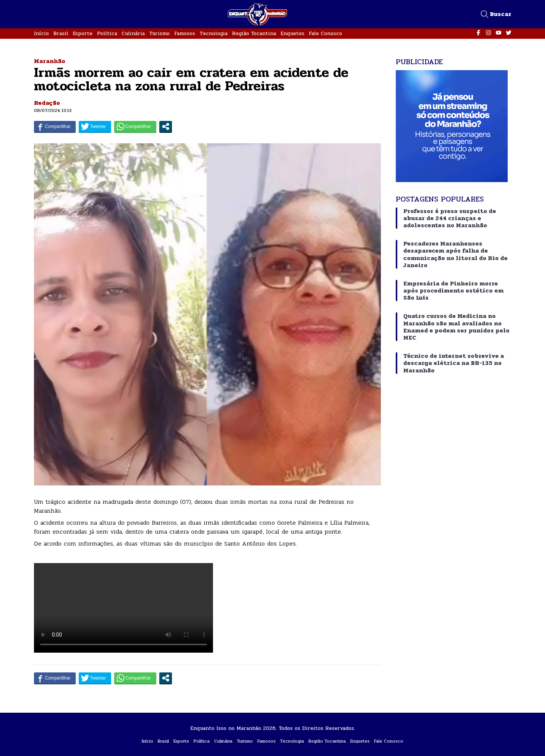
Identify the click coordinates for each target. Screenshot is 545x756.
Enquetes (292, 33)
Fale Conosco (325, 33)
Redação (47, 103)
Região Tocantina (254, 33)
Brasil (61, 33)
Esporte (83, 33)
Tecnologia (214, 33)
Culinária (133, 33)
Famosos (185, 33)
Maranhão (50, 61)
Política (107, 33)
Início (41, 33)
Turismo (159, 33)
